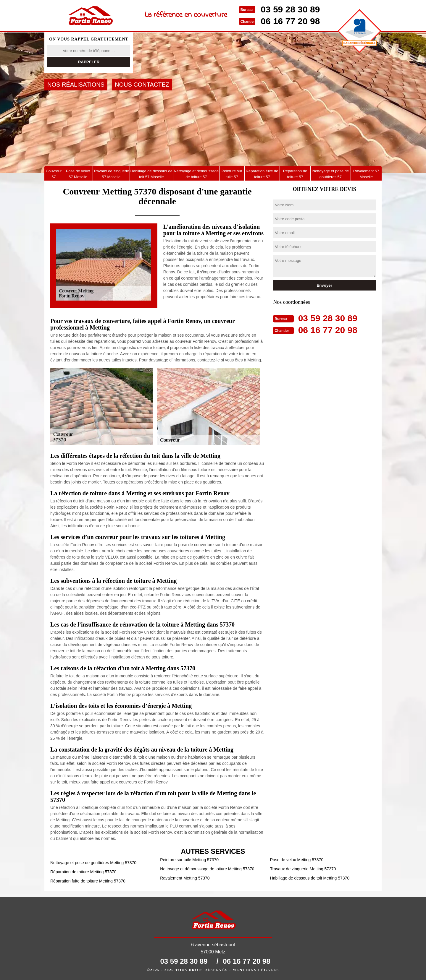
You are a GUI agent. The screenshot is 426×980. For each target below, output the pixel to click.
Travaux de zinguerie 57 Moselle (111, 174)
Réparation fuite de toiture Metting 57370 (88, 881)
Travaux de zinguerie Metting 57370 (303, 869)
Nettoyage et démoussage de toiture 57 (196, 174)
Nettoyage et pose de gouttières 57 (331, 174)
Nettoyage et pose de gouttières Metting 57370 (93, 863)
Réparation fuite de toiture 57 (262, 174)
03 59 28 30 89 (290, 9)
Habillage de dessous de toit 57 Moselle (151, 174)
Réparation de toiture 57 (295, 174)
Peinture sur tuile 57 (232, 174)
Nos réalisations (76, 85)
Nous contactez (142, 85)
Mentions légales (256, 970)
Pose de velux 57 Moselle (78, 174)
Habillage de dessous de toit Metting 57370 (310, 878)
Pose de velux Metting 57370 (297, 860)
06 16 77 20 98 (290, 21)
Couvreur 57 (54, 174)
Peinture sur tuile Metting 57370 (189, 860)
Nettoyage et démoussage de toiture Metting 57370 (207, 869)
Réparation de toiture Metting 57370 (83, 872)
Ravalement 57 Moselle (366, 174)
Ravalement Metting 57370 (185, 878)
